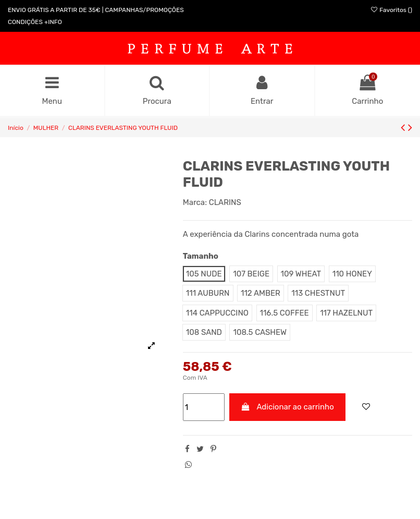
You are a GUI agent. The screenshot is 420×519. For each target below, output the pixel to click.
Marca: (195, 202)
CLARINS (225, 202)
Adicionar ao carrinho (287, 407)
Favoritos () (391, 10)
